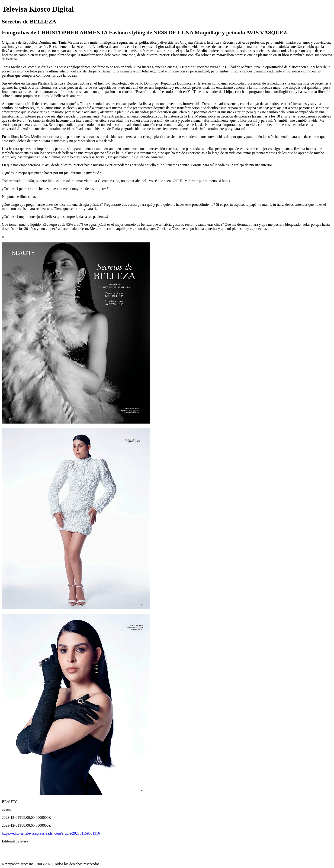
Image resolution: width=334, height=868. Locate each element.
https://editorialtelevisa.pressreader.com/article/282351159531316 (51, 833)
